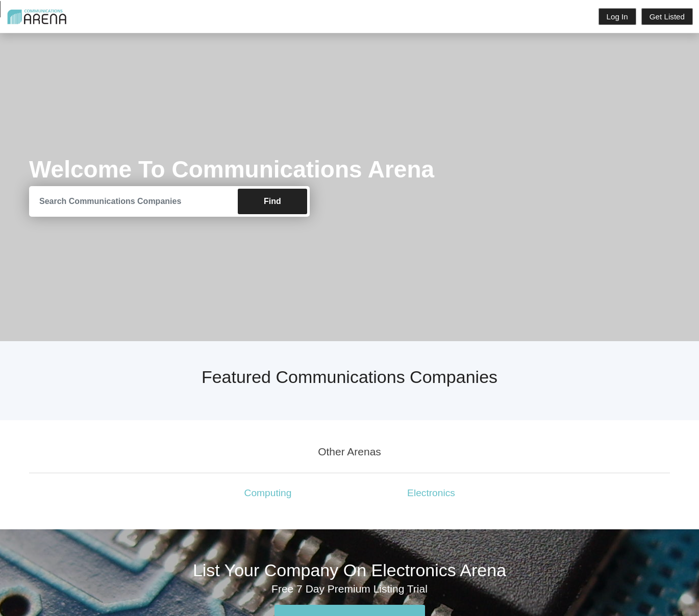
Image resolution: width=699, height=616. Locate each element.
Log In (617, 17)
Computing (268, 493)
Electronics (431, 493)
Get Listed (667, 17)
